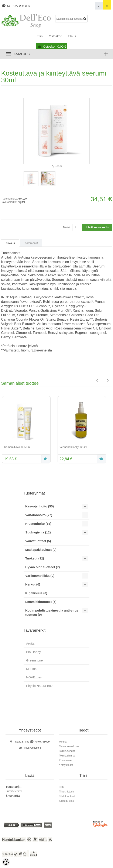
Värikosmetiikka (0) (40, 576)
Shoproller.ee (101, 825)
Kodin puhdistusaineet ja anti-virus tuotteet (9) (52, 612)
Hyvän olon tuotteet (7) (43, 567)
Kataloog (22, 54)
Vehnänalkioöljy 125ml (73, 447)
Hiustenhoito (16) (38, 524)
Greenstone (34, 660)
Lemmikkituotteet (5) (41, 602)
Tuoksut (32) (35, 558)
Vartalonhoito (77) (39, 515)
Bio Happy (33, 652)
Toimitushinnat (67, 756)
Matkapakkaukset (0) (41, 550)
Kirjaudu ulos (66, 801)
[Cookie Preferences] (6, 862)
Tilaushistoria (66, 792)
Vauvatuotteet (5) (38, 541)
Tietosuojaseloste (69, 746)
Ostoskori (54, 46)
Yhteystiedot (66, 765)
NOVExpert (34, 677)
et (99, 6)
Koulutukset (66, 760)
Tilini (40, 36)
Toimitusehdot (67, 751)
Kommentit (31, 243)
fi (107, 6)
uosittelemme (15, 791)
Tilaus (72, 36)
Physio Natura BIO (39, 686)
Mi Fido (31, 669)
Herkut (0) (33, 584)
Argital (21, 202)
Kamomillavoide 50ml (17, 447)
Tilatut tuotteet (67, 796)
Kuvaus (10, 243)
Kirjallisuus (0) (36, 593)
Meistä (63, 742)
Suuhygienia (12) (38, 532)
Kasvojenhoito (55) (40, 506)
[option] (29, 430)
